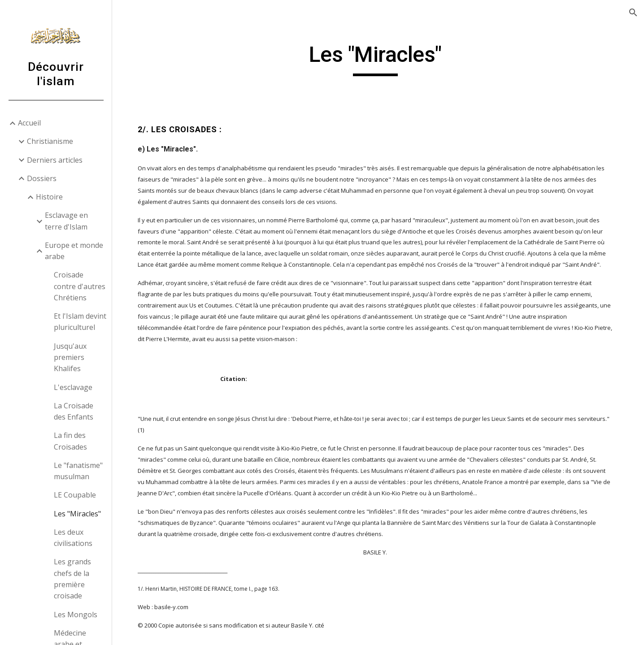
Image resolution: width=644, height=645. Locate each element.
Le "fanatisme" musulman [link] (78, 471)
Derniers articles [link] (55, 160)
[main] (378, 59)
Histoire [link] (49, 197)
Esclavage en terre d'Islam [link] (66, 221)
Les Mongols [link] (76, 615)
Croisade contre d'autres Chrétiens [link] (80, 286)
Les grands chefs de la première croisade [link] (72, 579)
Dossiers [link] (42, 178)
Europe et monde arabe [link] (74, 251)
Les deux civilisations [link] (73, 538)
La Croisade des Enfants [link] (74, 411)
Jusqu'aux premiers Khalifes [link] (70, 357)
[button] (633, 13)
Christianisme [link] (50, 141)
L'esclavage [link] (73, 387)
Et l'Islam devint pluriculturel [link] (80, 322)
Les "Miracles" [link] (77, 514)
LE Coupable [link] (75, 495)
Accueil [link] (29, 123)
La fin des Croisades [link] (70, 441)
